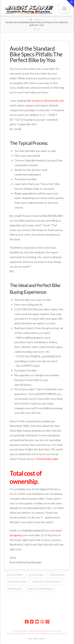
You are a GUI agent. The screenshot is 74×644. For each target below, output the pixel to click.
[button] (64, 9)
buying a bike (36, 575)
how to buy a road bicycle (47, 582)
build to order (15, 575)
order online (14, 589)
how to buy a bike (17, 582)
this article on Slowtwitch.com (45, 101)
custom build (57, 575)
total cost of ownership (40, 589)
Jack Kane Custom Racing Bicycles (37, 631)
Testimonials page (47, 459)
